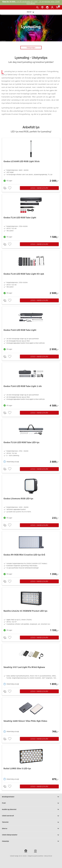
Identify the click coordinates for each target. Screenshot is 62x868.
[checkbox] (10, 188)
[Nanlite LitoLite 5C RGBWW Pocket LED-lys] (31, 610)
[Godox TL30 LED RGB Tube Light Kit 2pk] (31, 273)
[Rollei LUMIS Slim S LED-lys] (31, 763)
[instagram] (36, 851)
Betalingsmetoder (31, 797)
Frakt (31, 803)
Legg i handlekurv (39, 188)
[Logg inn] (53, 7)
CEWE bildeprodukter (31, 835)
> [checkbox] (6, 188)
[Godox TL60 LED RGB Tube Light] (31, 329)
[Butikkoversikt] (43, 7)
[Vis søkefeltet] (38, 7)
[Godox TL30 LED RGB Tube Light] (31, 217)
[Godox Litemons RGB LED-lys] (31, 498)
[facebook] (26, 851)
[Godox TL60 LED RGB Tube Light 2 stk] (31, 385)
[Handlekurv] (58, 7)
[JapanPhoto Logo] (6, 8)
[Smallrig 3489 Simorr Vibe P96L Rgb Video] (31, 716)
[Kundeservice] (48, 7)
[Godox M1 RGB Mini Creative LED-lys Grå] (31, 554)
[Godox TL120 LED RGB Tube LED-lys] (31, 441)
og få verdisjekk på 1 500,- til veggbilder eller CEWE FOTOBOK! (31, 3)
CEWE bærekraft (31, 816)
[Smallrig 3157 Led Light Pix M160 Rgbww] (31, 665)
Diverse (31, 829)
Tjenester (31, 822)
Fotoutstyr (31, 841)
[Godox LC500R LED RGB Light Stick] (31, 160)
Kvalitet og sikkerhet (31, 809)
